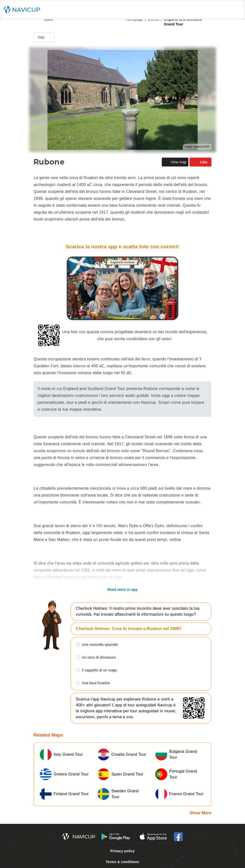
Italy (45, 37)
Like (200, 162)
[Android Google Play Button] (116, 837)
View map (175, 162)
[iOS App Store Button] (153, 837)
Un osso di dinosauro (99, 657)
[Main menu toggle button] (236, 10)
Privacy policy (123, 851)
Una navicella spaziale (100, 645)
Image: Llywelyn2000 (197, 147)
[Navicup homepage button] (24, 10)
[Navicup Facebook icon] (178, 837)
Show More (201, 813)
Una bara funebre (96, 683)
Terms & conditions (122, 862)
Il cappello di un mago (99, 670)
